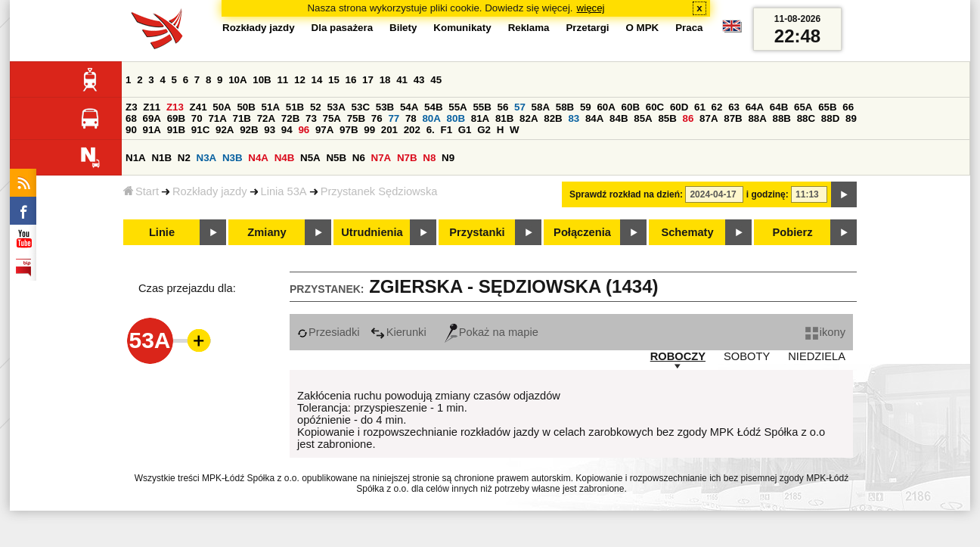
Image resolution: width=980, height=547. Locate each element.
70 (197, 118)
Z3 (132, 107)
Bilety (403, 28)
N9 (448, 158)
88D (830, 118)
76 (377, 118)
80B (456, 118)
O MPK (643, 28)
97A (324, 130)
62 (717, 107)
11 (282, 80)
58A (541, 107)
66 (848, 107)
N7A (381, 158)
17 (368, 80)
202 (412, 130)
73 (311, 118)
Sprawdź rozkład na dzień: (626, 194)
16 (351, 80)
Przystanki (477, 232)
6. (431, 130)
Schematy (687, 232)
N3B (233, 158)
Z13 (175, 107)
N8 (429, 158)
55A (457, 107)
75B (356, 118)
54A (409, 107)
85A (643, 118)
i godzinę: (768, 194)
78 (411, 118)
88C (806, 118)
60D (679, 107)
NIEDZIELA (817, 356)
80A (431, 118)
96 (304, 130)
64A (755, 107)
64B (779, 107)
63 (734, 107)
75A (332, 118)
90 (131, 130)
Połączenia (582, 232)
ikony (825, 332)
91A (152, 130)
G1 (465, 130)
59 (586, 107)
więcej (591, 8)
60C (655, 107)
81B (504, 118)
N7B (407, 158)
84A (594, 118)
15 (334, 80)
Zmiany (267, 232)
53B (385, 107)
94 (287, 130)
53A (336, 107)
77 (394, 118)
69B (176, 118)
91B (176, 130)
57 (520, 107)
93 (270, 130)
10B (262, 80)
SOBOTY (747, 356)
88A (757, 118)
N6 (359, 158)
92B (249, 130)
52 (316, 107)
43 (419, 80)
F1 (446, 130)
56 (503, 107)
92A (225, 130)
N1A (136, 158)
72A (266, 118)
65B (827, 107)
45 (436, 80)
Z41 (198, 107)
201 (389, 130)
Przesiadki (329, 332)
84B (619, 118)
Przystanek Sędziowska (379, 191)
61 (700, 107)
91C (200, 130)
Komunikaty (462, 28)
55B (482, 107)
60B (631, 107)
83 (574, 118)
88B (782, 118)
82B (553, 118)
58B (565, 107)
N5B (336, 158)
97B (349, 130)
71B (242, 118)
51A (271, 107)
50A (222, 107)
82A (529, 118)
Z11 (152, 107)
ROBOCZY (678, 356)
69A (152, 118)
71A (217, 118)
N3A (207, 158)
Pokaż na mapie (492, 332)
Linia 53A (284, 191)
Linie (162, 232)
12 (300, 80)
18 (385, 80)
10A (237, 80)
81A (480, 118)
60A (606, 107)
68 (131, 118)
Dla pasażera (343, 28)
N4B (285, 158)
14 (317, 80)
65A (803, 107)
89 (851, 118)
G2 (484, 130)
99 (369, 130)
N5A (310, 158)
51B (295, 107)
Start (141, 191)
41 (402, 80)
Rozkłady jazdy (210, 191)
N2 (184, 158)
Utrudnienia (372, 232)
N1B (161, 158)
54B (433, 107)
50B (246, 107)
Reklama (529, 28)
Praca (689, 28)
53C (361, 107)
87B (733, 118)
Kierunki (399, 332)
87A (709, 118)
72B (290, 118)
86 (688, 118)
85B (667, 118)
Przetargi (587, 28)
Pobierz (793, 232)
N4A (258, 158)
